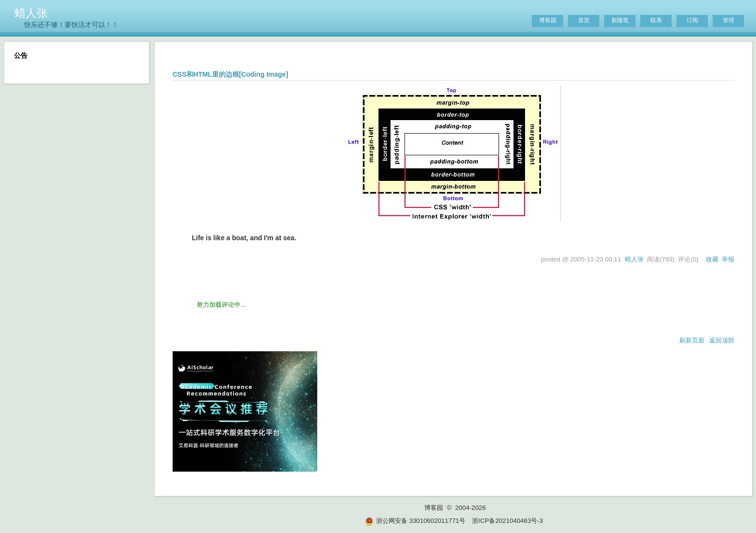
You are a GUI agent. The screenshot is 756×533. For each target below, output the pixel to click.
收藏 (712, 259)
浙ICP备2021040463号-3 (507, 521)
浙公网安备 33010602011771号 (415, 521)
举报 (728, 259)
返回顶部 (722, 340)
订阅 (692, 20)
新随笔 (620, 20)
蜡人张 (31, 13)
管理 (729, 20)
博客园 (548, 20)
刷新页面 (692, 340)
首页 (584, 20)
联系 (656, 20)
